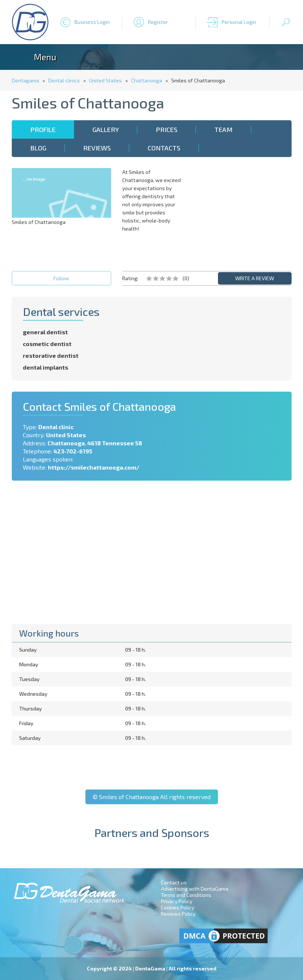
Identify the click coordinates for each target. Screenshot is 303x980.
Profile (43, 129)
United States (105, 80)
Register (158, 22)
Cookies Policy (177, 907)
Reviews (97, 148)
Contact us (174, 882)
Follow (61, 278)
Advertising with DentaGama (195, 889)
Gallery (106, 129)
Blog (38, 148)
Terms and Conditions (186, 895)
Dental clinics (64, 80)
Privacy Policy (177, 901)
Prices (167, 129)
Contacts (164, 148)
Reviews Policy (178, 914)
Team (223, 129)
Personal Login (239, 22)
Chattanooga (147, 80)
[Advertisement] (242, 214)
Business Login (92, 22)
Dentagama (25, 80)
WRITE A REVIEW (255, 278)
